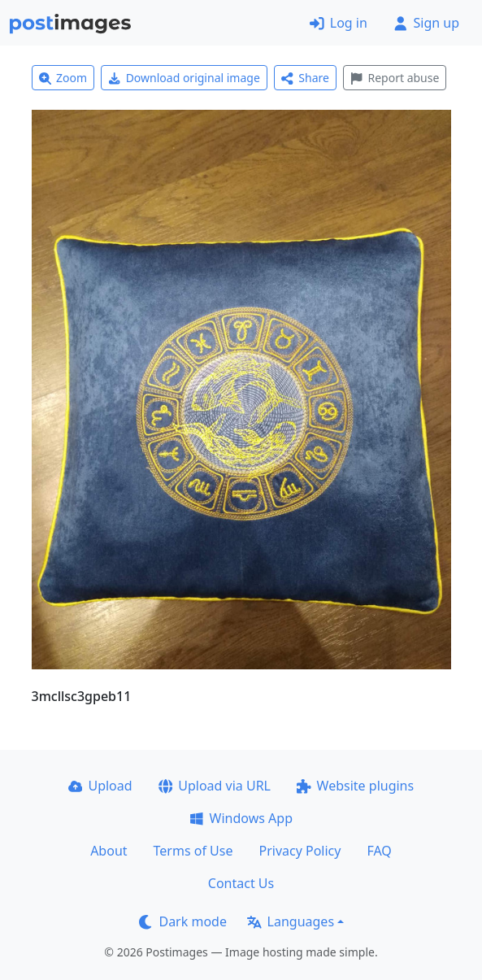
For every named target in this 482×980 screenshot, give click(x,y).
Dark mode (183, 921)
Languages (291, 921)
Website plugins (355, 786)
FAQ (379, 851)
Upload (100, 786)
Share (305, 78)
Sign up (426, 23)
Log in (339, 23)
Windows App (241, 818)
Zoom (63, 78)
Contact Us (241, 883)
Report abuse (395, 78)
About (109, 851)
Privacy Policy (300, 851)
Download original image (184, 78)
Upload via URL (215, 786)
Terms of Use (193, 851)
